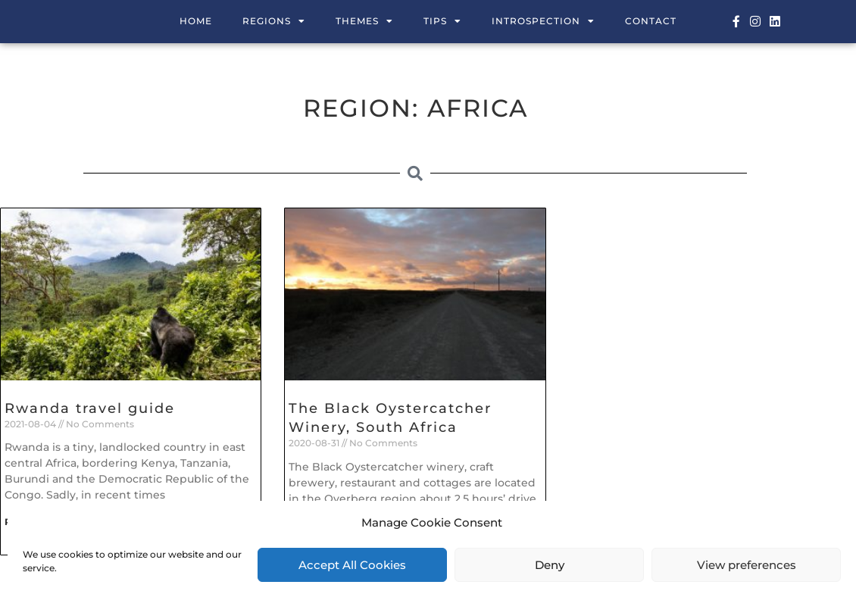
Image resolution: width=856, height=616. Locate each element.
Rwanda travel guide (90, 408)
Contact (651, 21)
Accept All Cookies (352, 565)
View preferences (747, 565)
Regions (274, 21)
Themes (364, 21)
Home (196, 21)
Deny (550, 565)
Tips (442, 21)
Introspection (543, 21)
